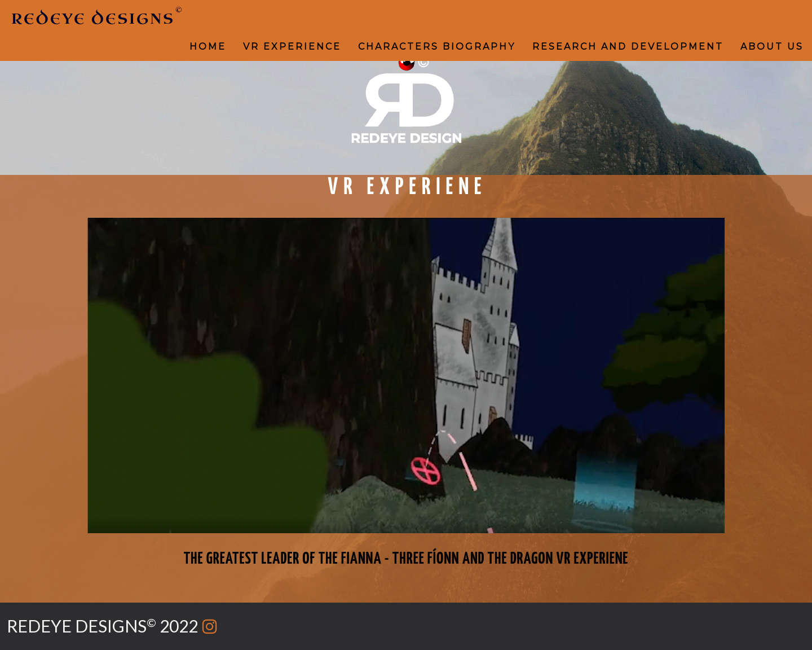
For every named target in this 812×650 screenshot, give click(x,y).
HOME (208, 47)
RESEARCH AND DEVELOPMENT (628, 47)
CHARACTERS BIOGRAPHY (437, 47)
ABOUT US (772, 47)
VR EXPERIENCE (292, 47)
